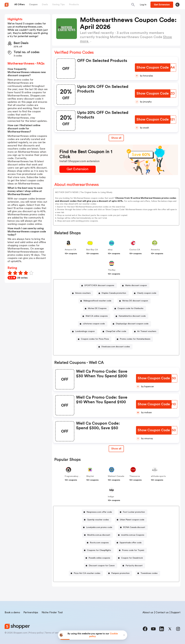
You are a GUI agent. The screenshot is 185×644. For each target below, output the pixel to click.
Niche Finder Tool (52, 612)
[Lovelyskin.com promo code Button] (98, 527)
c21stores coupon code (94, 324)
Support (176, 612)
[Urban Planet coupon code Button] (131, 520)
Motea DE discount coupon (135, 301)
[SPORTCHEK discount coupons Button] (98, 286)
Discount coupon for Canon (102, 566)
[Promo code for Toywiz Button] (132, 550)
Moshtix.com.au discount (99, 535)
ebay (110, 250)
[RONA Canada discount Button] (133, 527)
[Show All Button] (116, 449)
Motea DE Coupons (97, 308)
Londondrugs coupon (85, 331)
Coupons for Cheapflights (99, 550)
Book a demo (12, 612)
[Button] (143, 5)
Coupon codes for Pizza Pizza (95, 339)
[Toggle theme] (177, 5)
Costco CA (135, 250)
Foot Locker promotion (134, 512)
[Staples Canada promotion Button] (113, 293)
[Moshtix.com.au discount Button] (97, 535)
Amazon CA (70, 250)
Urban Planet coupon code (132, 520)
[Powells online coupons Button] (98, 558)
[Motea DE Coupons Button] (96, 309)
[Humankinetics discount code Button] (131, 316)
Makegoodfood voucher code (97, 301)
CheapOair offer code (116, 331)
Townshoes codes (149, 573)
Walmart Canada (116, 476)
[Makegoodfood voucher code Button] (96, 301)
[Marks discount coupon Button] (135, 286)
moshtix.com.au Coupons (133, 535)
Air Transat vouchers (147, 331)
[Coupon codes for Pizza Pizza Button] (94, 339)
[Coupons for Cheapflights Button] (98, 550)
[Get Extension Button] (78, 169)
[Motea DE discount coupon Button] (134, 301)
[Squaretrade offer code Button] (129, 543)
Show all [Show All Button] (116, 138)
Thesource (135, 476)
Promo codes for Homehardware (135, 339)
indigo (111, 497)
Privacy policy (36, 633)
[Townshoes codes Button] (148, 573)
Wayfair (90, 476)
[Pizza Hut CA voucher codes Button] (86, 573)
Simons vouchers (83, 293)
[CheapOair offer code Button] (115, 331)
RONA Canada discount (134, 527)
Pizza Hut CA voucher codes (87, 573)
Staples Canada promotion (114, 293)
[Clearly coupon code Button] (145, 293)
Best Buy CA (92, 250)
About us (148, 612)
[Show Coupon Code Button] (153, 68)
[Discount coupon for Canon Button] (101, 566)
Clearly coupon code (147, 293)
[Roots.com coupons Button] (98, 543)
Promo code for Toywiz (133, 550)
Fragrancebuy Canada (76, 476)
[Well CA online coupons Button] (95, 316)
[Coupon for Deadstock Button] (131, 558)
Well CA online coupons (97, 316)
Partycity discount (134, 566)
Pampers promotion (120, 573)
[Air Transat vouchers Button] (146, 331)
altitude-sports (158, 476)
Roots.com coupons (99, 543)
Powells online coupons (99, 558)
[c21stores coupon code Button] (93, 324)
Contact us (162, 612)
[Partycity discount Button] (133, 566)
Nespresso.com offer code (99, 512)
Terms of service (54, 633)
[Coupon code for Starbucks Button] (129, 309)
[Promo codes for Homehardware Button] (134, 339)
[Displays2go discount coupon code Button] (131, 324)
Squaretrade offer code (131, 543)
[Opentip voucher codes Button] (97, 520)
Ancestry (155, 250)
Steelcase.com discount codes (116, 347)
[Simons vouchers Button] (82, 293)
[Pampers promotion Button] (119, 573)
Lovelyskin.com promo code (99, 527)
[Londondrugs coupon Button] (84, 331)
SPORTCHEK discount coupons (99, 285)
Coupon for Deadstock (132, 558)
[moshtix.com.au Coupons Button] (132, 535)
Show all (116, 449)
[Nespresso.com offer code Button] (98, 512)
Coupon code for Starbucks (130, 308)
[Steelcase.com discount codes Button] (115, 347)
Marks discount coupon (136, 285)
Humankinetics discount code (132, 316)
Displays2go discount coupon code (132, 324)
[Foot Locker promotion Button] (133, 512)
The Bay (112, 270)
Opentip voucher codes (98, 520)
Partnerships (31, 612)
